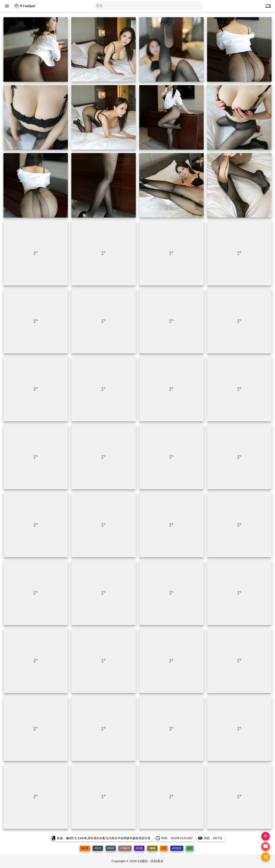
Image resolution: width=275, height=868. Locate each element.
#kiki (111, 848)
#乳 (164, 848)
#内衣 (98, 848)
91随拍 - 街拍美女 (151, 861)
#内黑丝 (177, 848)
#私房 (85, 848)
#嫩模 (152, 848)
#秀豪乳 (125, 848)
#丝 (190, 848)
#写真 (139, 848)
